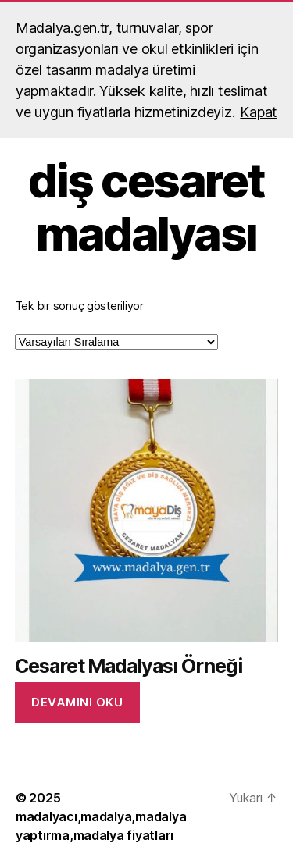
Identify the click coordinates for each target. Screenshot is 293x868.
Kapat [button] (259, 112)
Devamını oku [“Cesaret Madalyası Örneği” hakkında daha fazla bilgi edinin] (77, 702)
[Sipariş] (116, 342)
